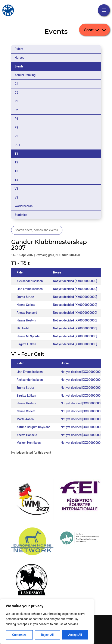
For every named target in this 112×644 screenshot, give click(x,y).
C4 (16, 84)
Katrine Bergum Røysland (33, 427)
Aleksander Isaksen (30, 281)
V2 (16, 197)
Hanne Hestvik (26, 320)
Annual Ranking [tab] (25, 75)
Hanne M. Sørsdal (28, 336)
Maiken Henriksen (29, 443)
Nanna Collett (26, 305)
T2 (16, 162)
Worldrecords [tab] (24, 206)
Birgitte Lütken (26, 344)
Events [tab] (19, 66)
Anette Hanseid (27, 313)
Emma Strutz (25, 297)
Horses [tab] (19, 58)
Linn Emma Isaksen (29, 289)
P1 (16, 119)
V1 (16, 189)
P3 (16, 136)
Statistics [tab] (21, 215)
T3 (16, 171)
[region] (47, 622)
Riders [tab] (19, 49)
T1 (16, 154)
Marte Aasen (25, 419)
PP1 (17, 145)
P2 (16, 127)
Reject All (47, 635)
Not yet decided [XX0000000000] (75, 281)
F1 (16, 101)
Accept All (75, 635)
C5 (16, 93)
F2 (16, 110)
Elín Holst (23, 328)
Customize (19, 635)
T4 (16, 180)
